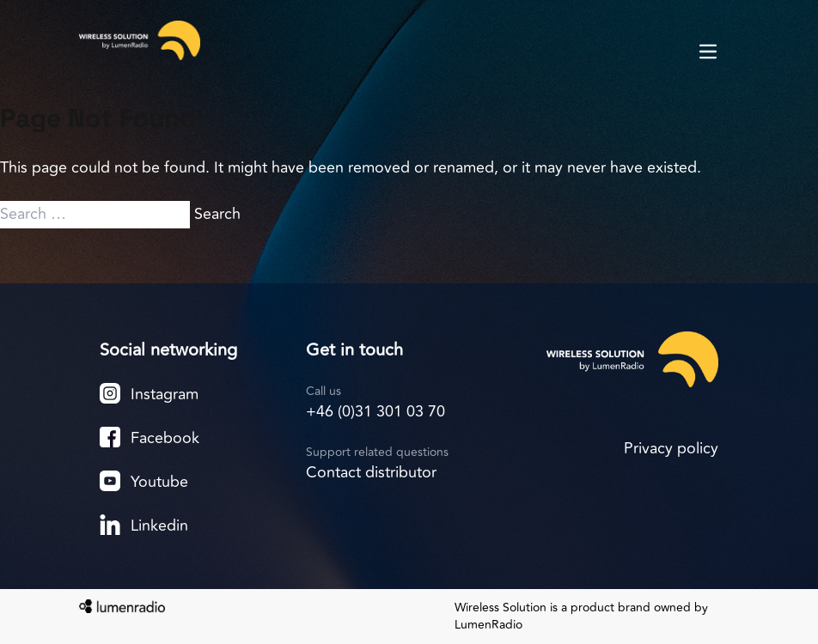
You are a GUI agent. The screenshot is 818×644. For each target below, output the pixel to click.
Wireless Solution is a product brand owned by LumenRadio (581, 617)
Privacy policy (671, 448)
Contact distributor (371, 472)
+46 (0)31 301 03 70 (375, 411)
